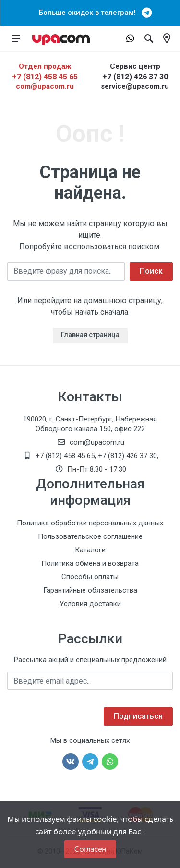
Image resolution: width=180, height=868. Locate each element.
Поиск (151, 271)
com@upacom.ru (45, 86)
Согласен (90, 849)
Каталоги (90, 550)
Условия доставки (90, 604)
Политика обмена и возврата (90, 563)
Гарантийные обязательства (90, 590)
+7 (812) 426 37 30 (135, 77)
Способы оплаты (90, 577)
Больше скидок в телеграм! (90, 13)
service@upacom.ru (135, 86)
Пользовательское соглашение (90, 536)
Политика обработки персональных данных (90, 523)
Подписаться (138, 716)
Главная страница (90, 335)
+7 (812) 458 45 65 (45, 77)
